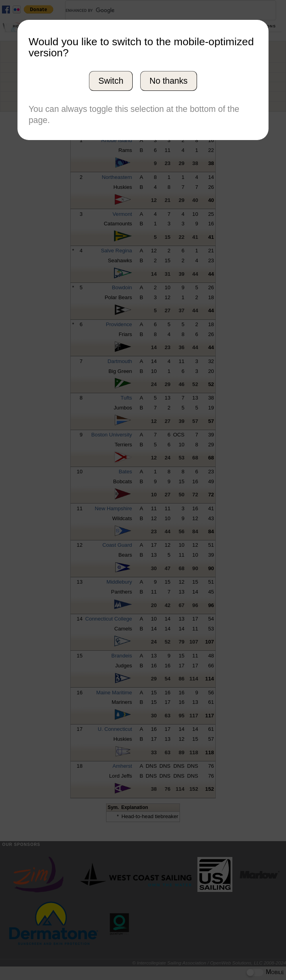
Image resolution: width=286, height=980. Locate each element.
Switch (111, 81)
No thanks (168, 81)
